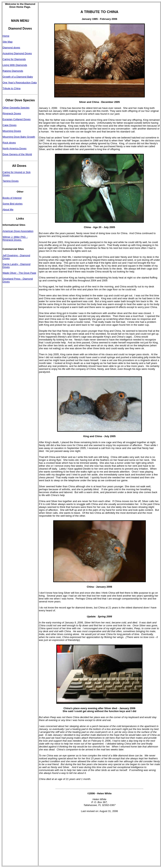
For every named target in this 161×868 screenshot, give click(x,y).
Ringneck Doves (12, 113)
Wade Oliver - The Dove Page (19, 273)
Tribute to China (11, 88)
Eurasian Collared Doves (17, 119)
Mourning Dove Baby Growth (19, 137)
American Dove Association (18, 231)
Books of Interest (12, 198)
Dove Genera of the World (17, 154)
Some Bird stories (13, 204)
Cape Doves (10, 125)
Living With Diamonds (15, 65)
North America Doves (15, 148)
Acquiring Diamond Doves (17, 53)
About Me (8, 210)
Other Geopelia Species (16, 108)
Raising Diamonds (13, 71)
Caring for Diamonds (14, 59)
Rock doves (9, 143)
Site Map (8, 42)
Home (6, 36)
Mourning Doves (12, 131)
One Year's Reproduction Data (20, 83)
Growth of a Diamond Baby (18, 77)
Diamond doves (11, 48)
